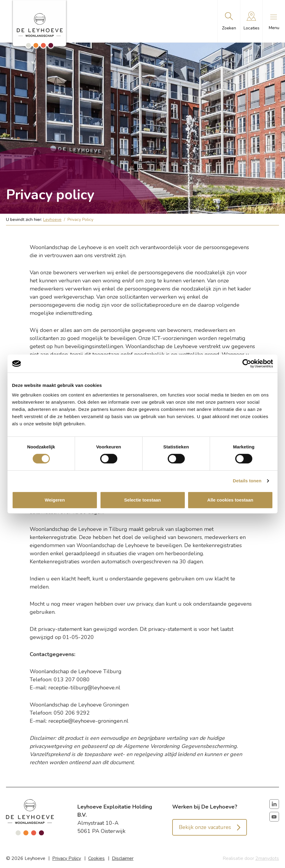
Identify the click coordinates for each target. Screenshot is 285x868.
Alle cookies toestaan (230, 500)
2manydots (267, 858)
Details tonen (247, 481)
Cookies (96, 858)
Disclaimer (123, 858)
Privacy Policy (67, 858)
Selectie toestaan (143, 500)
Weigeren (55, 500)
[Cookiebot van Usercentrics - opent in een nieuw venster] (247, 363)
